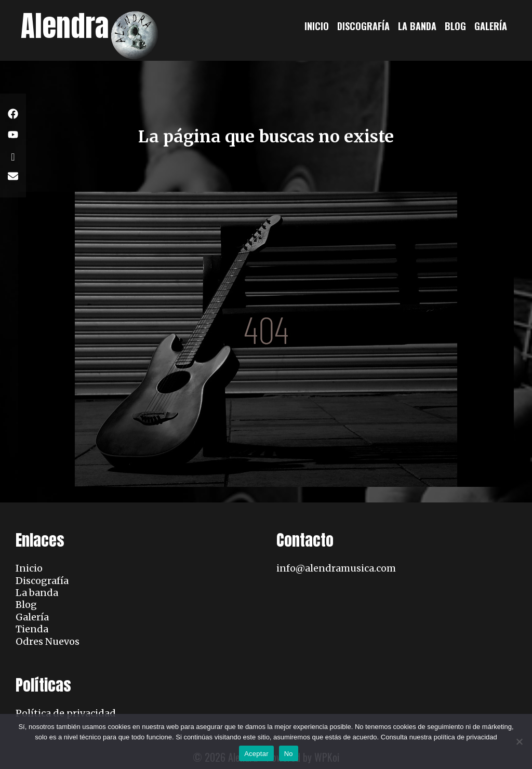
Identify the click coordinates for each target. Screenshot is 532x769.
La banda (417, 26)
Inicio (317, 26)
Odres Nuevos (48, 641)
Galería (491, 26)
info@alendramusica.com (336, 568)
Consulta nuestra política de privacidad (439, 737)
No (289, 754)
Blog (455, 26)
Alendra (65, 26)
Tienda (32, 629)
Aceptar (256, 754)
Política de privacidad (66, 713)
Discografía (363, 26)
